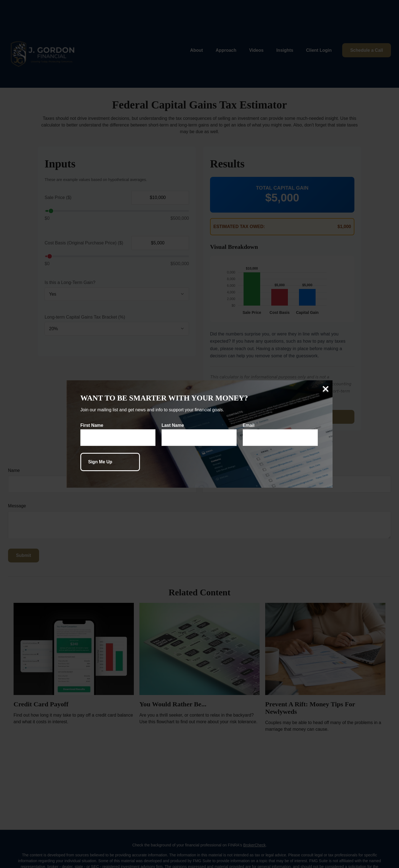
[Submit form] (110, 462)
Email (249, 425)
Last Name (173, 425)
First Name (92, 425)
